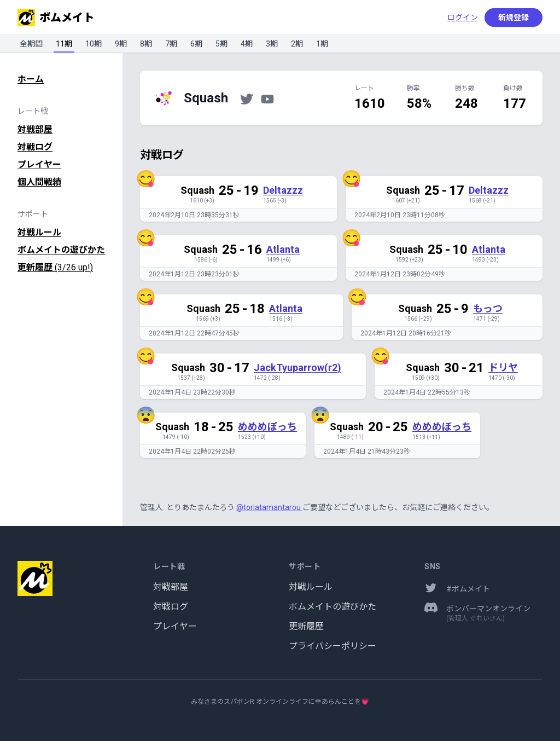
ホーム (31, 79)
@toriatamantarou (269, 507)
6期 (196, 44)
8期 (146, 44)
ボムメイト (56, 18)
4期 (247, 44)
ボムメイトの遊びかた (61, 250)
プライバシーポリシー (332, 646)
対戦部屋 (35, 129)
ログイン (463, 18)
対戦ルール (39, 232)
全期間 (31, 44)
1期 (322, 44)
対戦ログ (35, 147)
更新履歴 (55, 267)
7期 (171, 44)
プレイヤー (39, 164)
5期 (221, 44)
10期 (94, 44)
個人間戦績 (39, 182)
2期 (297, 44)
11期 (64, 44)
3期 (272, 44)
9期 (121, 44)
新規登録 (514, 18)
